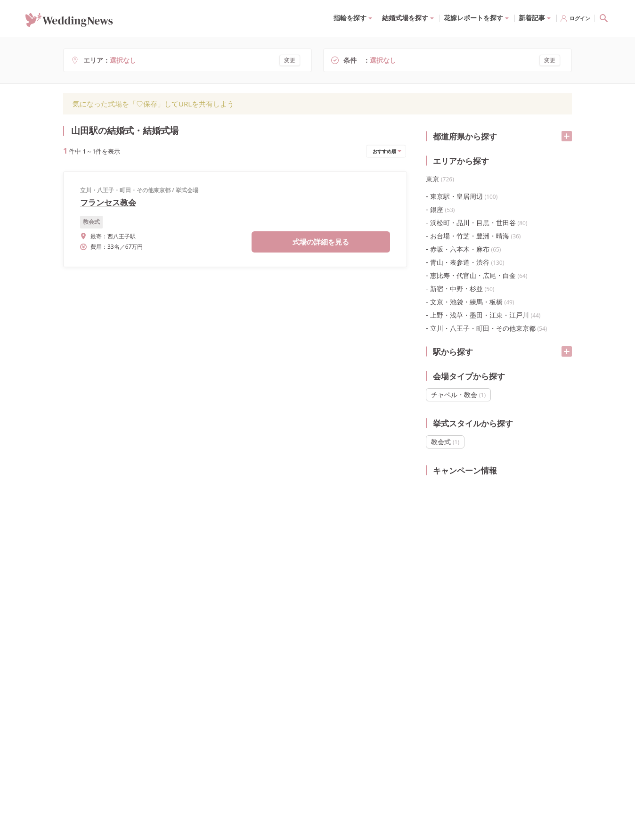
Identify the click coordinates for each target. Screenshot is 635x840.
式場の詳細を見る (321, 242)
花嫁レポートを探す (473, 18)
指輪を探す (350, 18)
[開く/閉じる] (567, 136)
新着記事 (532, 18)
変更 (290, 60)
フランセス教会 (108, 202)
